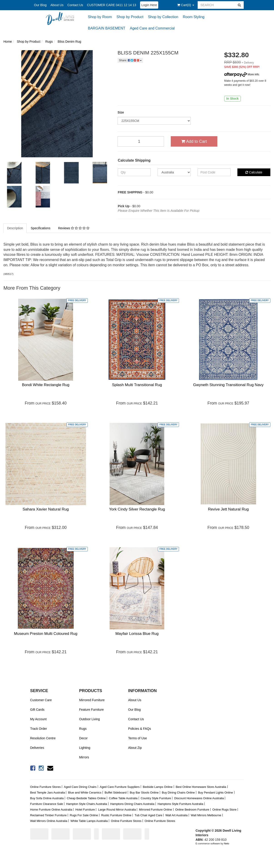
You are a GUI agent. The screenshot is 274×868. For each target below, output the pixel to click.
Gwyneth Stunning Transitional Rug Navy (228, 385)
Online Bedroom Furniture (192, 810)
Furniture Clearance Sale (47, 804)
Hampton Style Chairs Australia (87, 804)
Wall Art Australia (176, 815)
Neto (227, 843)
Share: (130, 60)
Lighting (85, 748)
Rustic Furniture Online (116, 815)
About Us (57, 5)
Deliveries (37, 748)
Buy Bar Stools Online (144, 793)
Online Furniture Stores (45, 787)
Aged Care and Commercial (152, 28)
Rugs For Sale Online (84, 815)
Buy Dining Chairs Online (178, 793)
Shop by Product (130, 17)
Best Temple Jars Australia (48, 793)
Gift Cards (37, 710)
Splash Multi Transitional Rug (137, 385)
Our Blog (40, 5)
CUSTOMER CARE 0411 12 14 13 (112, 5)
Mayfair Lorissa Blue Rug (137, 634)
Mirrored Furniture (92, 700)
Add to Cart (194, 141)
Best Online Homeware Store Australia (201, 787)
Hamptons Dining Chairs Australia (132, 804)
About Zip (135, 748)
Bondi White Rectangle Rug (46, 385)
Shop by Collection (163, 17)
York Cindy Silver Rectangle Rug (137, 509)
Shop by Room (100, 17)
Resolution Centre (43, 738)
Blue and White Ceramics (85, 793)
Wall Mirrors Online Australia (49, 821)
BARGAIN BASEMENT (107, 28)
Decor (83, 738)
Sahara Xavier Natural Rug (46, 509)
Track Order (39, 729)
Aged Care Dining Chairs (80, 787)
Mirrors (84, 757)
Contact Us (75, 5)
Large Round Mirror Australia (117, 810)
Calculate (254, 172)
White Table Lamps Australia (89, 821)
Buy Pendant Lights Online (216, 793)
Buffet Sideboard (116, 793)
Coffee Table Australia (123, 798)
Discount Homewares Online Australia (199, 798)
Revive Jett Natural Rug (228, 509)
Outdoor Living (89, 719)
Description (15, 228)
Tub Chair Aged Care (148, 815)
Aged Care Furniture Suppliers (120, 787)
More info (242, 74)
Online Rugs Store (224, 810)
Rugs (83, 729)
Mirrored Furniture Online (155, 810)
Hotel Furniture (85, 810)
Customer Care (41, 700)
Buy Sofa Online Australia (47, 798)
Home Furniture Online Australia (51, 810)
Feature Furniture (91, 710)
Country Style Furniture (156, 798)
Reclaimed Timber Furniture (48, 815)
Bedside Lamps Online (158, 787)
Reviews (74, 228)
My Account (38, 719)
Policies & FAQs (140, 729)
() (186, 5)
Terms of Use (138, 738)
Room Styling (194, 17)
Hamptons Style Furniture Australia (180, 804)
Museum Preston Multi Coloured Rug (46, 634)
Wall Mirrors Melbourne (206, 815)
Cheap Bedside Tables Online (86, 798)
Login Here (149, 5)
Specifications (40, 228)
